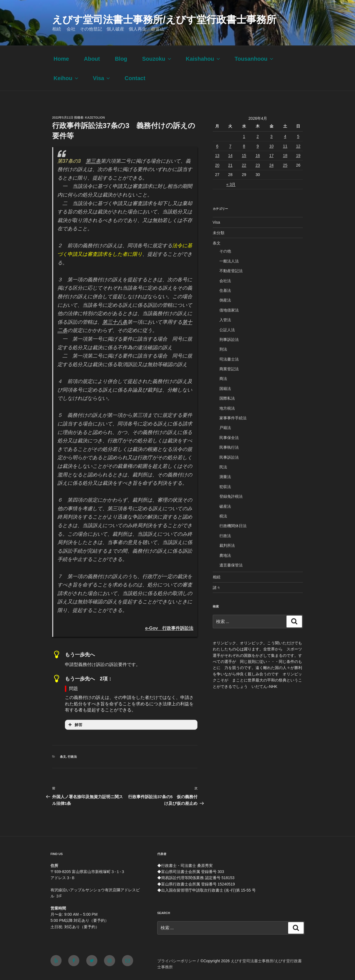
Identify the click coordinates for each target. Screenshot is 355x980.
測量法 (225, 477)
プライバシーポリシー (177, 961)
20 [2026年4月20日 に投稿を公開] (217, 165)
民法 (223, 467)
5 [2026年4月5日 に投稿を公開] (298, 136)
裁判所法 (227, 545)
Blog (121, 59)
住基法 (225, 290)
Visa (102, 78)
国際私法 (227, 398)
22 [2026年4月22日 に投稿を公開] (244, 165)
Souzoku (157, 59)
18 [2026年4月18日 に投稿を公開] (285, 155)
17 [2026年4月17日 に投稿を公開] (272, 155)
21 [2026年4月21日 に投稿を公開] (230, 165)
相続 (217, 577)
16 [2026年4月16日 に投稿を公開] (258, 155)
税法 (223, 516)
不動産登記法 (231, 271)
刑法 (223, 349)
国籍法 (225, 389)
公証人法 (227, 330)
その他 (225, 251)
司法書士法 (229, 359)
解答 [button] (75, 725)
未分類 (219, 233)
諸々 (217, 588)
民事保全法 (229, 438)
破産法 (225, 506)
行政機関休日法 (233, 526)
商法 (223, 379)
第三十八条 (115, 322)
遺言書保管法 (231, 565)
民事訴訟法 (229, 457)
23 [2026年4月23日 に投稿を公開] (258, 165)
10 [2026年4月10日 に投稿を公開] (272, 146)
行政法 (72, 757)
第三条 (93, 161)
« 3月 (231, 184)
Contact (135, 78)
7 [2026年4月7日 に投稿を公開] (230, 146)
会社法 (225, 281)
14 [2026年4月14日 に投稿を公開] (230, 155)
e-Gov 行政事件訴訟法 (169, 628)
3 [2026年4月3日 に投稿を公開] (272, 136)
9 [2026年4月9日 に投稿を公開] (258, 146)
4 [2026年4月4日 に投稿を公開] (285, 136)
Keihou (66, 78)
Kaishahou (203, 59)
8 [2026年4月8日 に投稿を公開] (244, 146)
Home (61, 59)
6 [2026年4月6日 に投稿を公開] (217, 146)
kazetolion (95, 118)
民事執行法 (229, 447)
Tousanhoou (255, 59)
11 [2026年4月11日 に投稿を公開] (285, 146)
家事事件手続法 (233, 418)
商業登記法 (229, 369)
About (92, 59)
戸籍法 (225, 428)
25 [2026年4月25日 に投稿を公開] (285, 165)
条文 (63, 757)
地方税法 (227, 408)
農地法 (225, 555)
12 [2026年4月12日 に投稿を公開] (298, 146)
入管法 (225, 320)
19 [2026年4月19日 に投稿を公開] (298, 155)
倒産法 (225, 300)
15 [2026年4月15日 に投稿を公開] (244, 155)
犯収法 (225, 487)
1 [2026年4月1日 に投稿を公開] (244, 136)
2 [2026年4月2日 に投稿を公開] (258, 136)
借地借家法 (229, 310)
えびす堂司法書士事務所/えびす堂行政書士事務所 (164, 20)
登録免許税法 (231, 496)
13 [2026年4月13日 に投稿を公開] (217, 155)
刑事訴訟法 (229, 340)
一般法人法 (229, 261)
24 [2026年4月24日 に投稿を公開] (272, 165)
